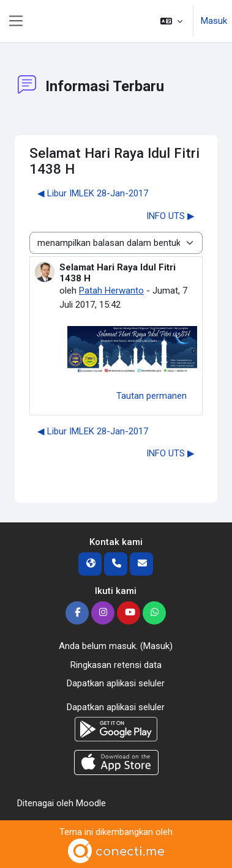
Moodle (91, 803)
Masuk (214, 21)
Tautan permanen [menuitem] (152, 396)
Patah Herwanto (111, 291)
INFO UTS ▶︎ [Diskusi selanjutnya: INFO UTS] (170, 216)
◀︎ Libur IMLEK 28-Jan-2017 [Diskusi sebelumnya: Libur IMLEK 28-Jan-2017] (93, 193)
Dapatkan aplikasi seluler (116, 683)
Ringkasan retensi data (116, 665)
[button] (171, 21)
